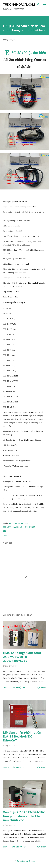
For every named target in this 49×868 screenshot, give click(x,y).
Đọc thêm (41, 687)
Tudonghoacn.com (19, 4)
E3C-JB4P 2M (15, 523)
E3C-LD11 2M (22, 527)
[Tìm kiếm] (38, 4)
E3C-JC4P (25, 523)
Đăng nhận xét (19, 687)
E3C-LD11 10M (9, 527)
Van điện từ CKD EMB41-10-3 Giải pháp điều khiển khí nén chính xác (24, 816)
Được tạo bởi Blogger (25, 861)
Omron (32, 527)
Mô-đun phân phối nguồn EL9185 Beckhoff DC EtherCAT (22, 736)
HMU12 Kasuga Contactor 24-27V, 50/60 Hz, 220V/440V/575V (22, 657)
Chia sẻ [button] (6, 535)
